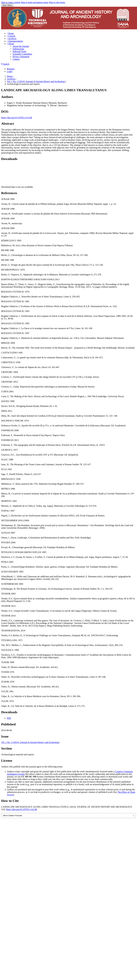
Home (10, 33)
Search (5, 64)
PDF (9, 718)
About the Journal (21, 46)
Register (11, 69)
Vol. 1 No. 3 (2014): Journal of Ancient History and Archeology (36, 81)
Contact (16, 59)
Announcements (15, 41)
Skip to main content (11, 2)
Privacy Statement (21, 57)
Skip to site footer (57, 2)
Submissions (18, 49)
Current (11, 36)
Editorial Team (19, 51)
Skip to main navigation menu (35, 2)
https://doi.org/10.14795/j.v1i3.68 (17, 118)
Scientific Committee (22, 54)
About (10, 44)
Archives (12, 39)
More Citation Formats (13, 816)
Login (10, 71)
